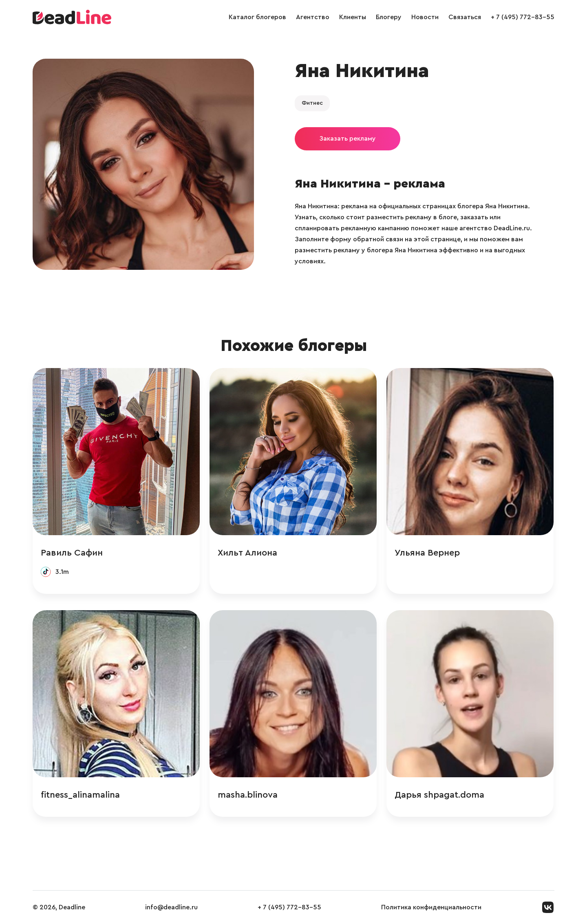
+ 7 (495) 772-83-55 (523, 17)
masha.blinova (248, 795)
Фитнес (312, 103)
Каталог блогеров (257, 17)
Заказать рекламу (348, 139)
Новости (425, 17)
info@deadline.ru (171, 907)
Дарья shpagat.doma (439, 795)
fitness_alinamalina (80, 795)
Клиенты (353, 17)
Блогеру (389, 17)
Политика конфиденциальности (431, 907)
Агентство (313, 17)
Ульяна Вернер (427, 553)
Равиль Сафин (72, 553)
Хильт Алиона (247, 553)
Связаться (465, 17)
